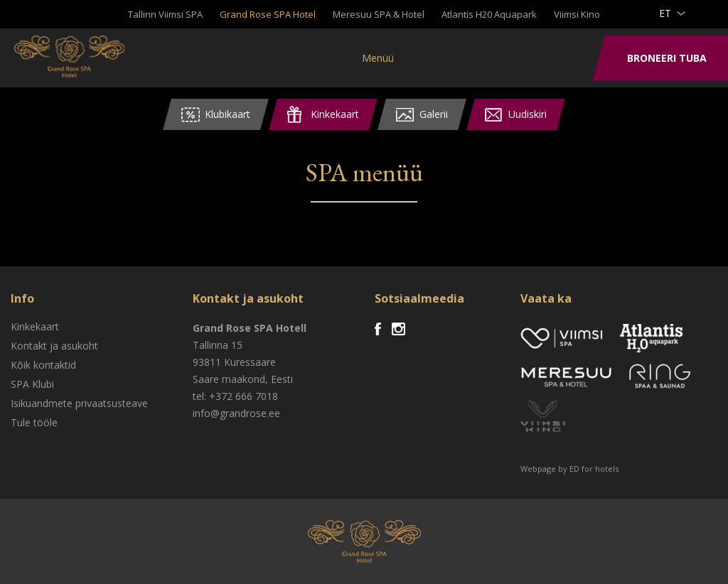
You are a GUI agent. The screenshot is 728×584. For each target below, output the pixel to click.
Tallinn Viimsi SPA (165, 14)
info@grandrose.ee (236, 413)
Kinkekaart (35, 326)
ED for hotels (594, 469)
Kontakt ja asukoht (54, 346)
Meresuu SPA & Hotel (379, 14)
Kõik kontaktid (43, 365)
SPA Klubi (32, 384)
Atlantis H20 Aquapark (489, 14)
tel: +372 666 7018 (235, 396)
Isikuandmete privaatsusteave (79, 403)
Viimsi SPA (71, 57)
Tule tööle (34, 422)
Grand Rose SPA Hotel (268, 14)
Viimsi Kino (577, 14)
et (665, 13)
